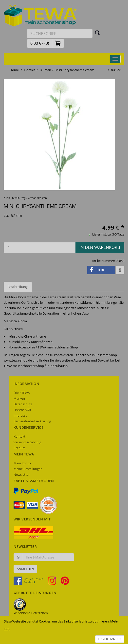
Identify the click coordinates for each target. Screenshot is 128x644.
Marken (19, 398)
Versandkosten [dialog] (37, 198)
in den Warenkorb (100, 247)
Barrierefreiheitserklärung (32, 421)
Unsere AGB (22, 410)
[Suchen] (97, 33)
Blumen (45, 70)
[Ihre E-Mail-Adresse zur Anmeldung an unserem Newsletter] (48, 557)
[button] (58, 43)
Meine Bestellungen (28, 469)
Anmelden (25, 569)
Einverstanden (110, 639)
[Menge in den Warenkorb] (40, 247)
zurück (116, 70)
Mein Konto (22, 463)
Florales (30, 70)
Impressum (22, 415)
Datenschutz (23, 404)
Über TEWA (22, 393)
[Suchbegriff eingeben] (60, 33)
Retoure (19, 448)
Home (14, 70)
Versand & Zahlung (27, 442)
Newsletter (22, 474)
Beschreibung (18, 287)
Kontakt (19, 436)
